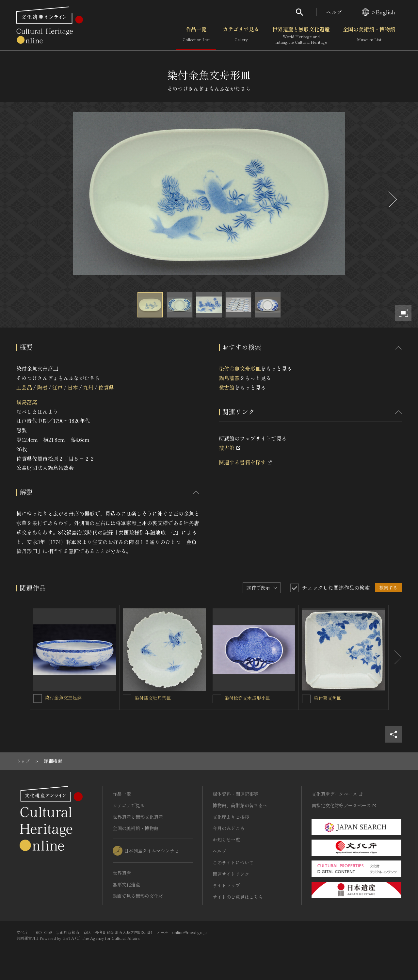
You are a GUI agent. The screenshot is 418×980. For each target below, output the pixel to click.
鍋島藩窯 (27, 402)
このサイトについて (233, 862)
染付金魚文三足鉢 (63, 698)
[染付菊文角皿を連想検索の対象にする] (306, 699)
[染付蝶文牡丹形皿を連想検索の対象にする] (127, 699)
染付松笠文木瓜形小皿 (247, 698)
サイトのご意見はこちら (238, 897)
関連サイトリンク (231, 874)
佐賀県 (106, 387)
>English (378, 12)
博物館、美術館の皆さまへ (240, 805)
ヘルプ (334, 12)
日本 (73, 387)
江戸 (57, 387)
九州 (88, 387)
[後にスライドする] (392, 199)
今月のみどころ (229, 828)
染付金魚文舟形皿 (240, 368)
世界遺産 (122, 873)
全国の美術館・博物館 (369, 36)
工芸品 (24, 387)
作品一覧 (196, 36)
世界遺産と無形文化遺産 (301, 36)
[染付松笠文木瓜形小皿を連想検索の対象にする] (217, 699)
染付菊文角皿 (328, 698)
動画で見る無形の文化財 (138, 896)
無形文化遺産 (126, 884)
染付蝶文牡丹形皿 (153, 698)
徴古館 (227, 387)
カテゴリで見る (241, 36)
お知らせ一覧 (226, 840)
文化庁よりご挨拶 (231, 817)
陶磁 (42, 387)
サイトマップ (226, 885)
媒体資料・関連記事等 (235, 794)
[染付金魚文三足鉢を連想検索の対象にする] (38, 699)
